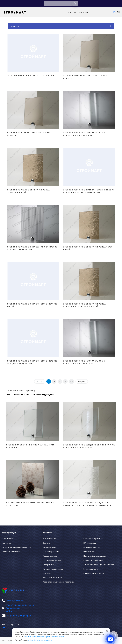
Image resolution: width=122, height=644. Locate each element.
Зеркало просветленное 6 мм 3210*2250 (31, 76)
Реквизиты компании (12, 552)
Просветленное (50, 556)
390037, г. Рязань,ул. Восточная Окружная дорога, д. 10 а (20, 608)
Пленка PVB (89, 552)
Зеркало (46, 543)
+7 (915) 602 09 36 (15, 600)
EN (115, 12)
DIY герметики (90, 543)
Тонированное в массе (53, 569)
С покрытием (49, 565)
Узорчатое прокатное (53, 577)
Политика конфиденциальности (17, 547)
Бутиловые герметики (93, 539)
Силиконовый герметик (94, 573)
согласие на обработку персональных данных (44, 636)
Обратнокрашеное (51, 552)
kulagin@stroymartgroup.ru (19, 615)
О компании (7, 539)
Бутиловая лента (91, 569)
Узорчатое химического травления (59, 582)
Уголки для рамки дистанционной (99, 565)
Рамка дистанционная (93, 560)
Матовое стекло (50, 547)
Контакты (6, 543)
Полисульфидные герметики (96, 556)
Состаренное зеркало (52, 560)
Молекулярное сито (92, 547)
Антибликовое (49, 539)
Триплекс (47, 573)
